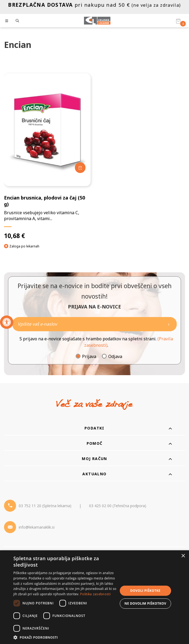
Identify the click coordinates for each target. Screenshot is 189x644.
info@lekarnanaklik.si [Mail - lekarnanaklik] (37, 527)
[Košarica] (178, 21)
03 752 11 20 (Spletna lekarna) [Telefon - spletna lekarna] (45, 506)
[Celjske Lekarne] (97, 21)
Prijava (89, 356)
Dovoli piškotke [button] (145, 591)
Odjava (115, 356)
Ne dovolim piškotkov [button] (145, 603)
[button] (65, 637)
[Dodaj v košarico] (80, 168)
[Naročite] (94, 324)
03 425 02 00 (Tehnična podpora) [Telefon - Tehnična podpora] (118, 506)
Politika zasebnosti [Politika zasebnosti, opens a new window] (95, 594)
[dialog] (94, 597)
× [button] (183, 556)
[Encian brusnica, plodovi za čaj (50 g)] (47, 156)
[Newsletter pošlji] (169, 324)
